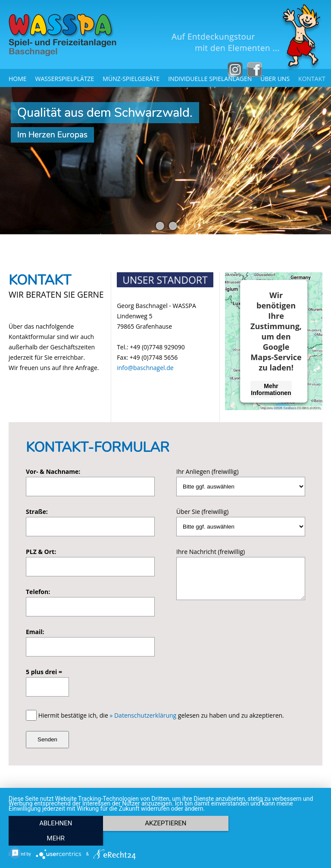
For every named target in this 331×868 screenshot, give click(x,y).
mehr (275, 838)
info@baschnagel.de (145, 368)
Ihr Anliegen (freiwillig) (208, 471)
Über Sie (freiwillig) (202, 512)
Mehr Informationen (271, 389)
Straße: (37, 512)
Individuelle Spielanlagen (210, 79)
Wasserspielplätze (65, 79)
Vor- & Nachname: (53, 471)
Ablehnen (56, 838)
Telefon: (38, 592)
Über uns (275, 79)
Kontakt (312, 79)
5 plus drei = (44, 672)
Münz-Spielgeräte (131, 79)
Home (18, 79)
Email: (35, 632)
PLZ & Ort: (41, 552)
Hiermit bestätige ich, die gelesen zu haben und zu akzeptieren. (161, 715)
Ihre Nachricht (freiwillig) (211, 552)
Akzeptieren (165, 838)
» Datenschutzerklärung (143, 715)
